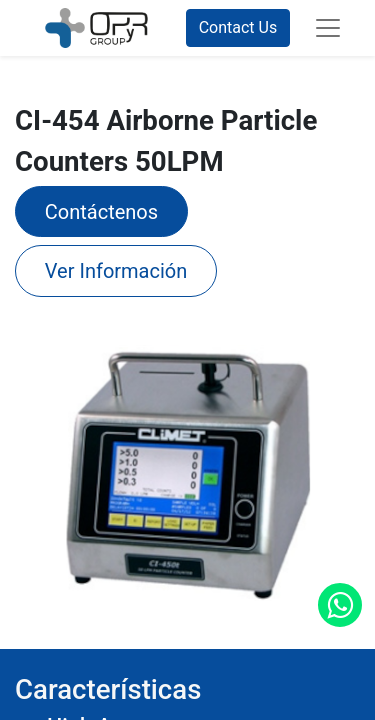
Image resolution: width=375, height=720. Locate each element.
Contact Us (238, 27)
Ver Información (116, 271)
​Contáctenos (101, 212)
